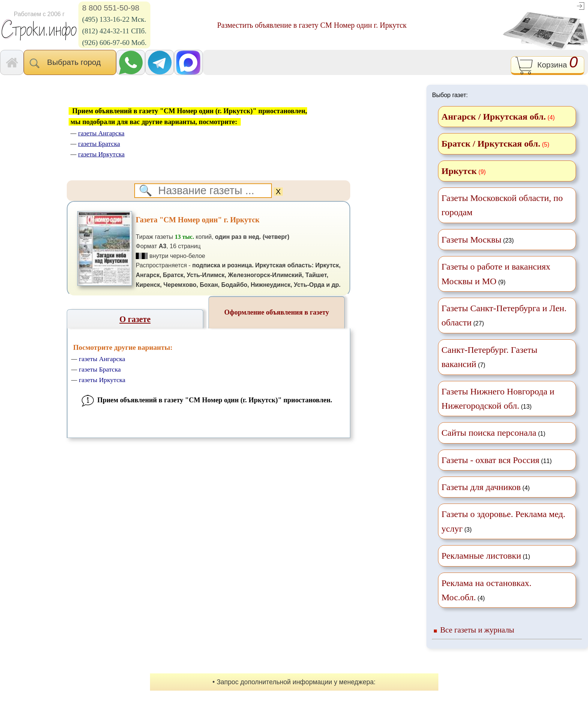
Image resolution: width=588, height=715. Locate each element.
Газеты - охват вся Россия (490, 460)
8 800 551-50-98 (111, 8)
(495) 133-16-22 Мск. (114, 19)
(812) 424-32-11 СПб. (114, 31)
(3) (503, 521)
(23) (478, 240)
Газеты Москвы (471, 240)
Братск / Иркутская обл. (491, 144)
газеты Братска (100, 369)
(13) (498, 399)
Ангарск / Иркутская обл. (493, 117)
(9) (496, 274)
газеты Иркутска (102, 380)
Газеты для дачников (481, 487)
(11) (496, 460)
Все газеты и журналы (477, 630)
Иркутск (459, 171)
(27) (504, 315)
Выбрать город (70, 63)
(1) (493, 433)
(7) (489, 357)
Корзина (547, 65)
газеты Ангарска (102, 359)
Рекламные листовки (481, 556)
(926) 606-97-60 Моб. (114, 43)
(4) (485, 487)
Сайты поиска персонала (489, 433)
